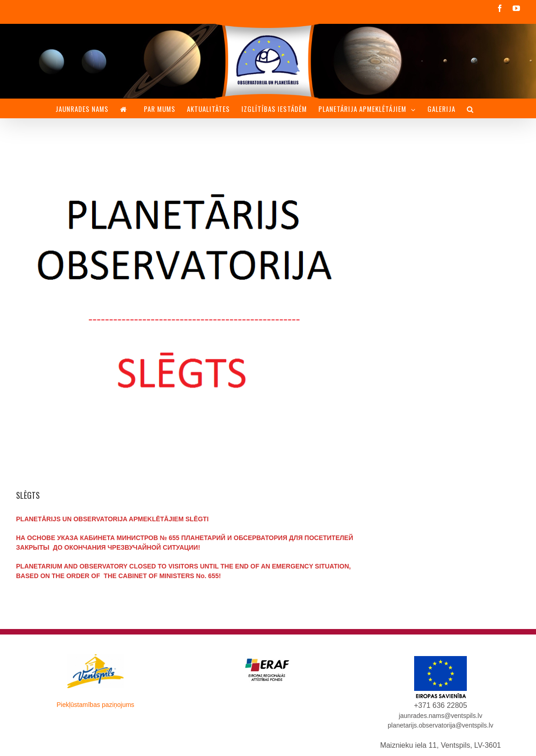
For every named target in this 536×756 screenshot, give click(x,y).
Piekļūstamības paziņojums (95, 705)
